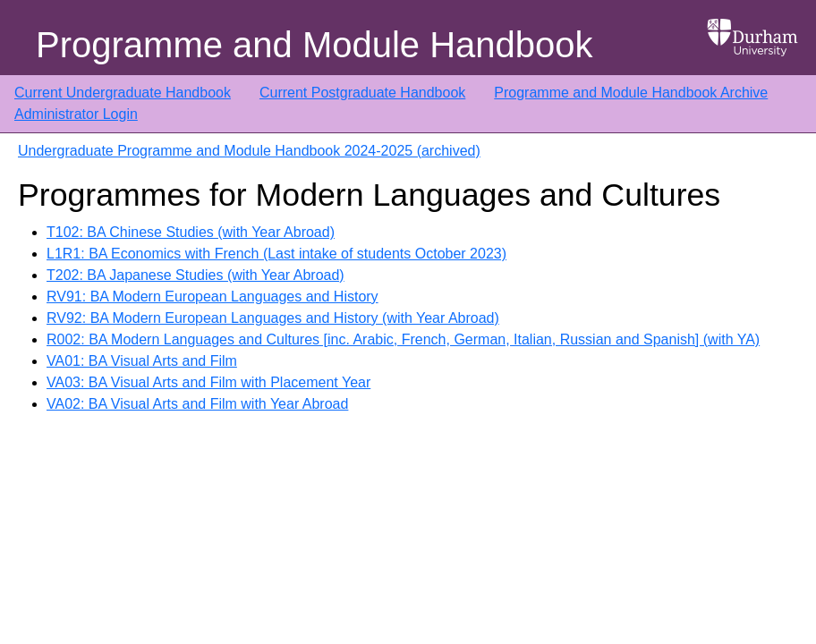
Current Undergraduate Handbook (123, 93)
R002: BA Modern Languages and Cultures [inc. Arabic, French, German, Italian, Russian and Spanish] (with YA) (403, 339)
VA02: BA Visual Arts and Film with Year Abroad (197, 404)
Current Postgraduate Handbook (362, 93)
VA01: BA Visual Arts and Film (142, 361)
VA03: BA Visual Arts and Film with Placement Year (208, 382)
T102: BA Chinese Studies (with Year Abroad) (191, 232)
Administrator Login (76, 114)
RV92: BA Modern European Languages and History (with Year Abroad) (273, 318)
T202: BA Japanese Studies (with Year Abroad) (195, 275)
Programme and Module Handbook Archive (631, 93)
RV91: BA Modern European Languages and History (212, 297)
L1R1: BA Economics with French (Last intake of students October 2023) (276, 254)
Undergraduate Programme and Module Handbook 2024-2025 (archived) (249, 151)
